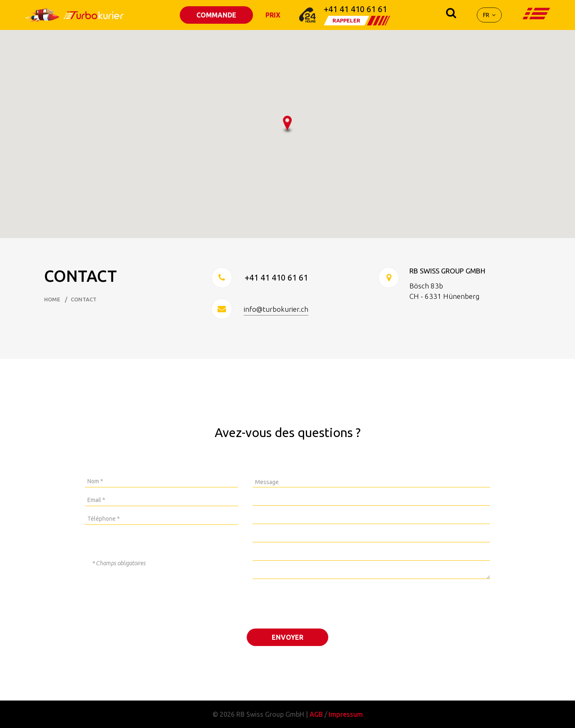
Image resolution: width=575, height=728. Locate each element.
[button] (287, 125)
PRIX (273, 15)
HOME (52, 299)
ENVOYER (287, 637)
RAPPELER (346, 20)
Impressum (346, 714)
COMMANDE (216, 15)
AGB (316, 714)
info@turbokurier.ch (276, 309)
